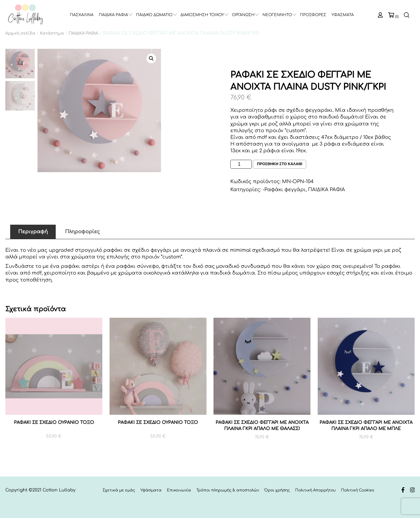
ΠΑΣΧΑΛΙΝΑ (82, 15)
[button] (151, 58)
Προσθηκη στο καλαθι (280, 164)
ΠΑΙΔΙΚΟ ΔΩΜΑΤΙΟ (154, 15)
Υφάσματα (151, 490)
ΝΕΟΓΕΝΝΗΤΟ (277, 15)
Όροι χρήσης (277, 490)
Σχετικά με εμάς (119, 490)
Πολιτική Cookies (358, 490)
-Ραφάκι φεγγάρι (284, 190)
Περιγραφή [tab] (33, 232)
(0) (397, 17)
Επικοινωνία (179, 490)
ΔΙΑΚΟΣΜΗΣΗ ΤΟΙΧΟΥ (202, 15)
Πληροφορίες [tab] (82, 232)
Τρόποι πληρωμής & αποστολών (228, 490)
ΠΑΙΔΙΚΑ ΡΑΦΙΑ (113, 15)
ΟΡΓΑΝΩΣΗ (243, 15)
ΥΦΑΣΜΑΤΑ (343, 15)
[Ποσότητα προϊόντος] (241, 164)
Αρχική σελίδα (20, 33)
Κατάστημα (52, 33)
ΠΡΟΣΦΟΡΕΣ (313, 15)
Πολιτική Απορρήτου (315, 490)
